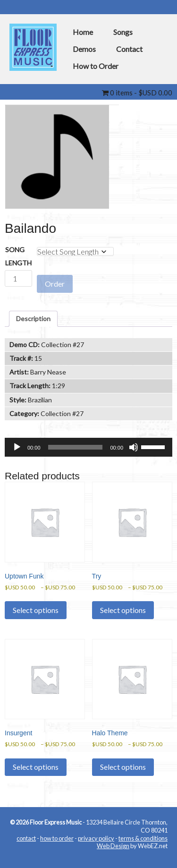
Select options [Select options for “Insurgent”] (36, 767)
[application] (88, 447)
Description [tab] (33, 319)
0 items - (137, 93)
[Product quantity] (18, 278)
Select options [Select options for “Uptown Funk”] (36, 610)
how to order (57, 838)
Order (55, 284)
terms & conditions (143, 838)
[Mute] (134, 447)
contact (26, 838)
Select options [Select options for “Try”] (123, 610)
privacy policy (96, 838)
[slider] (76, 447)
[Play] (17, 447)
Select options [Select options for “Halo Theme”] (123, 767)
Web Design (113, 846)
